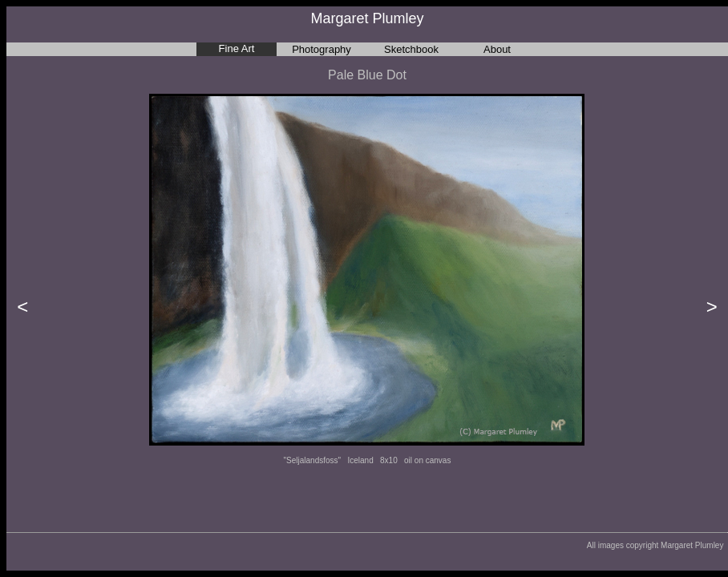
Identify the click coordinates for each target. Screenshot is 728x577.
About (497, 49)
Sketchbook (411, 49)
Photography (322, 49)
